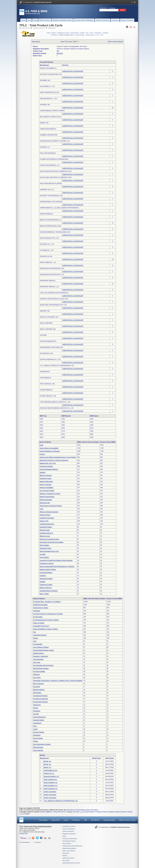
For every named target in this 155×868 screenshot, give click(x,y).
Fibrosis (36, 708)
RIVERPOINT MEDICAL (48, 281)
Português (111, 812)
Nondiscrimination (109, 820)
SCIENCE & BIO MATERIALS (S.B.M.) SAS (54, 299)
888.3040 (60, 53)
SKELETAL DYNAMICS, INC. (49, 317)
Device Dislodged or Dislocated (50, 451)
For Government (25, 842)
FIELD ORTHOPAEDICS (48, 153)
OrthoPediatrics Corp (50, 770)
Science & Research (68, 831)
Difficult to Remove (46, 588)
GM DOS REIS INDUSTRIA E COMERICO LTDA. (56, 177)
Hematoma (37, 711)
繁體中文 (50, 812)
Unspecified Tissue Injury (41, 626)
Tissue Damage (38, 750)
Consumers (66, 853)
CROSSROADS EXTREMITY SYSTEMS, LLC (55, 141)
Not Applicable (38, 644)
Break (41, 445)
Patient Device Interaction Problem (51, 506)
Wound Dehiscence (39, 717)
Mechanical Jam (45, 503)
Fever (35, 726)
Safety (64, 836)
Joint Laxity (37, 662)
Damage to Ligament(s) (41, 656)
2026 (41, 437)
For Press (38, 842)
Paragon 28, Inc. (49, 773)
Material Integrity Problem (48, 570)
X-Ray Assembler (80, 35)
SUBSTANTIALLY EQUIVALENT (73, 71)
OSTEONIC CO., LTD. (47, 244)
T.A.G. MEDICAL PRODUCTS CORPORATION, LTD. (57, 366)
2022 (41, 425)
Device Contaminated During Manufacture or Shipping (57, 566)
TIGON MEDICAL (46, 378)
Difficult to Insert (45, 536)
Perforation (37, 611)
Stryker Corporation (50, 792)
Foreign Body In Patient (41, 608)
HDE (91, 33)
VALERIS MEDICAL (46, 390)
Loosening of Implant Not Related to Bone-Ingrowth (56, 560)
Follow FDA (103, 8)
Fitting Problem (44, 545)
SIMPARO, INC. (45, 311)
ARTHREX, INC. (45, 105)
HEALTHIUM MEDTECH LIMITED (51, 184)
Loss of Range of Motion (41, 647)
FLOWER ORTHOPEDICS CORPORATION (54, 159)
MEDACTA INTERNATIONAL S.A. (51, 220)
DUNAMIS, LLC (45, 147)
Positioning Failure (45, 478)
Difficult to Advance (46, 475)
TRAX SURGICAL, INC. (48, 384)
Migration (42, 472)
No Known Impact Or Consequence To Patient (48, 614)
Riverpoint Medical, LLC (51, 776)
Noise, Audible (44, 594)
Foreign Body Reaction (40, 702)
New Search (36, 42)
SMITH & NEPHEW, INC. (48, 329)
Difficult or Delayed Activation (49, 512)
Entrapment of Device (46, 563)
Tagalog (70, 812)
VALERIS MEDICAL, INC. (48, 396)
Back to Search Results (115, 42)
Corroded (43, 554)
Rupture (36, 638)
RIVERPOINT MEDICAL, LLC (49, 287)
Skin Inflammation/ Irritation (42, 744)
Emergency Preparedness (70, 839)
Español (43, 812)
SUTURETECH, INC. (47, 353)
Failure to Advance (45, 485)
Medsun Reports (90, 35)
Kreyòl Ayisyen (90, 812)
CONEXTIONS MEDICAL (48, 129)
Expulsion (43, 576)
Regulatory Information (69, 834)
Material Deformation (46, 482)
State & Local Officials (69, 851)
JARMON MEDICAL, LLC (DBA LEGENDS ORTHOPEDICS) (59, 208)
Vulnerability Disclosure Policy (71, 863)
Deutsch (124, 812)
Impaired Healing (39, 720)
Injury (35, 641)
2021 (41, 422)
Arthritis (36, 741)
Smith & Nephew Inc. (50, 780)
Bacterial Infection (39, 690)
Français (98, 812)
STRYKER (43, 335)
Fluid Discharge (38, 747)
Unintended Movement (47, 524)
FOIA (85, 820)
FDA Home (26, 28)
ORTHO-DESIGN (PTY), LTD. (50, 238)
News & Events (67, 843)
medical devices (39, 28)
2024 (41, 431)
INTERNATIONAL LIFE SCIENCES (51, 202)
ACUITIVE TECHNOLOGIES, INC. (51, 74)
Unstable (42, 582)
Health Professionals (68, 858)
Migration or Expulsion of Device (50, 494)
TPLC (102, 35)
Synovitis (36, 714)
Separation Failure (45, 548)
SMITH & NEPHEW (46, 323)
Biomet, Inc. (48, 761)
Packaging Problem (46, 527)
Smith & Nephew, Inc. (51, 783)
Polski (104, 812)
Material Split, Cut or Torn (48, 463)
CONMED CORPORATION (49, 135)
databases (52, 28)
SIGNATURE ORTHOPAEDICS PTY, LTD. (53, 305)
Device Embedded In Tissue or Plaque (45, 629)
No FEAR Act (95, 820)
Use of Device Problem (47, 491)
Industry (65, 856)
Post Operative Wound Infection (43, 665)
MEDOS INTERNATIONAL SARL (51, 226)
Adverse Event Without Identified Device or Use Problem (58, 457)
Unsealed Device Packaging (49, 591)
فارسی (22, 814)
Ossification (37, 735)
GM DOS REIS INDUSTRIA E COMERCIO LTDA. (56, 171)
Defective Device (45, 515)
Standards (106, 33)
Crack (41, 509)
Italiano (118, 812)
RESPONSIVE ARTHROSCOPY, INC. (52, 268)
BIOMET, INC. (44, 123)
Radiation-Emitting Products (66, 35)
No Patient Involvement (41, 699)
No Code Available (39, 671)
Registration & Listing (63, 33)
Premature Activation (46, 466)
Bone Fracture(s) (39, 684)
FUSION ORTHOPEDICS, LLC (50, 165)
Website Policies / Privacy (127, 820)
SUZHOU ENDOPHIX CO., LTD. (50, 360)
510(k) (48, 33)
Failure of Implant (39, 623)
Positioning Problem (46, 585)
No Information (38, 617)
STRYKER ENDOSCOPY (48, 341)
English (27, 814)
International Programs (69, 841)
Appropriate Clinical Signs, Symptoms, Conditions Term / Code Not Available (58, 681)
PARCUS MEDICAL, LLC (48, 262)
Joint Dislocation (38, 659)
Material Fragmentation (47, 497)
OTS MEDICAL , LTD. (47, 250)
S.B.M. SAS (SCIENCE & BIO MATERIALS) (54, 293)
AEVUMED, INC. (45, 80)
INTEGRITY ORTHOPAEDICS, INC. (52, 196)
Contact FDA (55, 820)
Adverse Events (75, 33)
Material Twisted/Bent (46, 488)
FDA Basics (76, 820)
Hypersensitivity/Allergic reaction (44, 650)
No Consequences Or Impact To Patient (46, 620)
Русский (76, 812)
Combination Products (69, 826)
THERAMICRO (45, 372)
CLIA (97, 35)
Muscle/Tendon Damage (41, 668)
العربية (82, 812)
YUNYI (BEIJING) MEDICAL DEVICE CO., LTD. (55, 402)
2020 (41, 419)
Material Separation (46, 500)
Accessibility (43, 820)
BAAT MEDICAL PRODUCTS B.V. (51, 117)
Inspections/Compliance (69, 848)
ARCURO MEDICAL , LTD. (48, 99)
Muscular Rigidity (39, 732)
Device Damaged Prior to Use (49, 551)
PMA (87, 33)
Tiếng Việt (57, 812)
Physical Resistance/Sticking (49, 469)
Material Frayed (45, 530)
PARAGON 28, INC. (46, 256)
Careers (66, 820)
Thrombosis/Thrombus (40, 696)
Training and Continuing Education (72, 846)
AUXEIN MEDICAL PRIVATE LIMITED (52, 111)
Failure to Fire (44, 521)
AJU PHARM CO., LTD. (47, 86)
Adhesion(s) (37, 705)
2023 (41, 428)
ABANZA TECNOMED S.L (48, 68)
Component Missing (46, 573)
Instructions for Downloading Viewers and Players (82, 810)
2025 (41, 434)
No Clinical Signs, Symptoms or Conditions (47, 602)
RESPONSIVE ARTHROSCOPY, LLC (52, 275)
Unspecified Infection (40, 635)
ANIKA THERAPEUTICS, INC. (50, 92)
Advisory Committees (69, 829)
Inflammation (37, 693)
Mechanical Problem (46, 579)
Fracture (42, 454)
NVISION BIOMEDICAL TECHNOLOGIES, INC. (55, 232)
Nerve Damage (38, 738)
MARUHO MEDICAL (46, 214)
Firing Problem (44, 557)
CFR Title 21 (54, 35)
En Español (112, 8)
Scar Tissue (37, 678)
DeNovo (54, 33)
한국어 (64, 812)
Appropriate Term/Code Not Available (51, 542)
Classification (98, 33)
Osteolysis (36, 675)
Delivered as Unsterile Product (49, 539)
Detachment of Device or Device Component (54, 460)
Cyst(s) (35, 729)
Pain (35, 632)
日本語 (130, 812)
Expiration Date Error (46, 533)
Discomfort (37, 687)
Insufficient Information (47, 518)
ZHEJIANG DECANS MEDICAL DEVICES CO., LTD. (57, 408)
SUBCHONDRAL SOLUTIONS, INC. (52, 347)
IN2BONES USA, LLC (47, 190)
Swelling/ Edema (38, 653)
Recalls (82, 33)
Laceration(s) (37, 723)
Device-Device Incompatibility (49, 448)
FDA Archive (66, 860)
